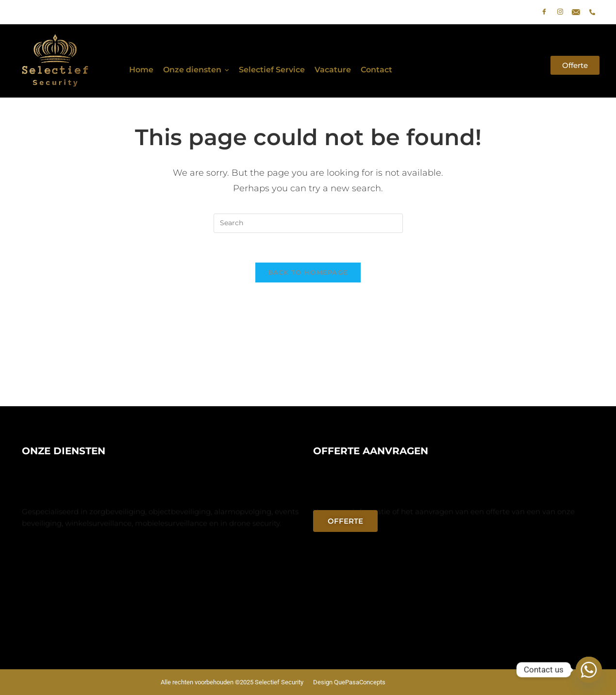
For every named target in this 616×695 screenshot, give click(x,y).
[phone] (592, 12)
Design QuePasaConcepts (349, 682)
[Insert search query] (308, 223)
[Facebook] (544, 12)
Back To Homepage (308, 272)
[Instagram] (560, 12)
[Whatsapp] (589, 670)
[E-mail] (576, 12)
